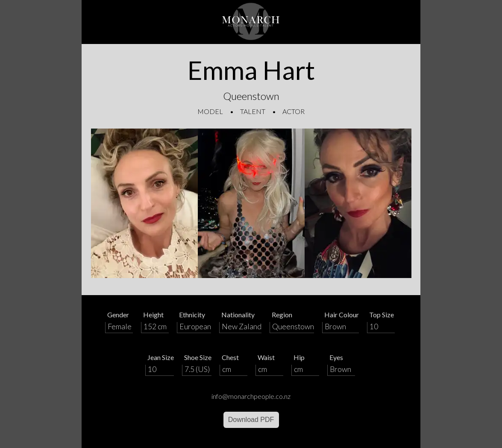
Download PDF (251, 420)
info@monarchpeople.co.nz (251, 396)
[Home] (251, 22)
